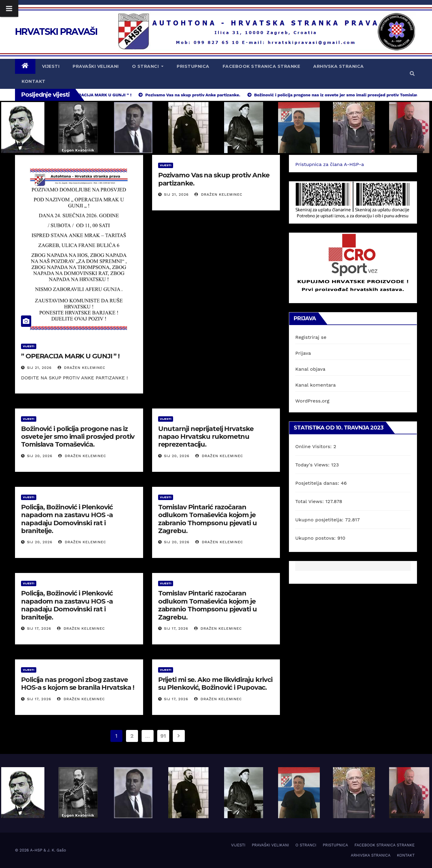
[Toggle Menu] (9, 8)
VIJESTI (51, 66)
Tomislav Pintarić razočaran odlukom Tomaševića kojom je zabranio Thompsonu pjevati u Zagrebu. (207, 519)
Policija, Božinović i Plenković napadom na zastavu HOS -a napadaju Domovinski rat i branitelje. (67, 519)
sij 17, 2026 (39, 628)
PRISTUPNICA (193, 66)
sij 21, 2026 (39, 368)
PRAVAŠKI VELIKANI (96, 66)
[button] (412, 74)
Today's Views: (313, 465)
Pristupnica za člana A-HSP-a (330, 164)
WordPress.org (312, 401)
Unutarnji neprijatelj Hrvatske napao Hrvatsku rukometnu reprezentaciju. (206, 437)
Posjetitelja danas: (318, 483)
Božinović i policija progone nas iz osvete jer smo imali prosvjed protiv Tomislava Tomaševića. (78, 437)
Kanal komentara (315, 385)
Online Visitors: (314, 446)
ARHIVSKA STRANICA (339, 66)
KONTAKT (34, 81)
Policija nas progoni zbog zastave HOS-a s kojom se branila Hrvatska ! (78, 684)
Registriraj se (311, 337)
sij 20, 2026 (40, 456)
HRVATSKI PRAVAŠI (56, 32)
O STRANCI (148, 66)
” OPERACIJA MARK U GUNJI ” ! (70, 356)
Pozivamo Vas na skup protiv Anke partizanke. (214, 179)
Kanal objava (310, 369)
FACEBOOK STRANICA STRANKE (261, 66)
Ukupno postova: (316, 538)
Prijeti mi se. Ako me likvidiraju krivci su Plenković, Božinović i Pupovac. (215, 684)
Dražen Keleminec (82, 368)
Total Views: (310, 501)
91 (163, 736)
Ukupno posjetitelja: (320, 520)
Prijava (303, 353)
